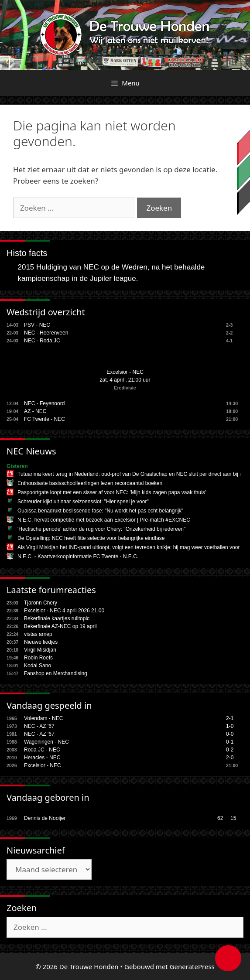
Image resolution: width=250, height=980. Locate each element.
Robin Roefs (38, 658)
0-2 (230, 750)
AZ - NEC (35, 411)
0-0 (230, 734)
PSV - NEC (37, 325)
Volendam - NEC (43, 718)
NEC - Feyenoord (44, 403)
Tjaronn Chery (41, 603)
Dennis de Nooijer (45, 818)
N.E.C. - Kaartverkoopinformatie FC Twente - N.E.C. (78, 557)
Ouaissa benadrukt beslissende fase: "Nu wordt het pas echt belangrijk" (100, 511)
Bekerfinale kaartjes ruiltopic (57, 618)
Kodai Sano (38, 666)
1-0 (230, 726)
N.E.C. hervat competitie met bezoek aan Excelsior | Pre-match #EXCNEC (104, 520)
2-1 (230, 718)
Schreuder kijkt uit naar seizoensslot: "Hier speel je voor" (83, 502)
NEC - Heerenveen (46, 333)
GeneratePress (192, 966)
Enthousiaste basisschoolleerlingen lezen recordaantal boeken (90, 483)
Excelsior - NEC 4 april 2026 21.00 (64, 611)
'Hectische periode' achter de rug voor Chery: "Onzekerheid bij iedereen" (101, 529)
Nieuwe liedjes (41, 642)
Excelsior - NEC (125, 372)
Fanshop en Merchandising (56, 673)
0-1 (230, 742)
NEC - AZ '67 (39, 726)
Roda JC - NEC (42, 750)
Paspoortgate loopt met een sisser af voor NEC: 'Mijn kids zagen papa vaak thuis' (112, 492)
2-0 (230, 758)
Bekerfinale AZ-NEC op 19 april (60, 626)
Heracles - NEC (42, 758)
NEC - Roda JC (42, 341)
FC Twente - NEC (45, 419)
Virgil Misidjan (40, 650)
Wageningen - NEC (46, 742)
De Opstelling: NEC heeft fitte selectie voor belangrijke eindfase (91, 538)
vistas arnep (38, 634)
